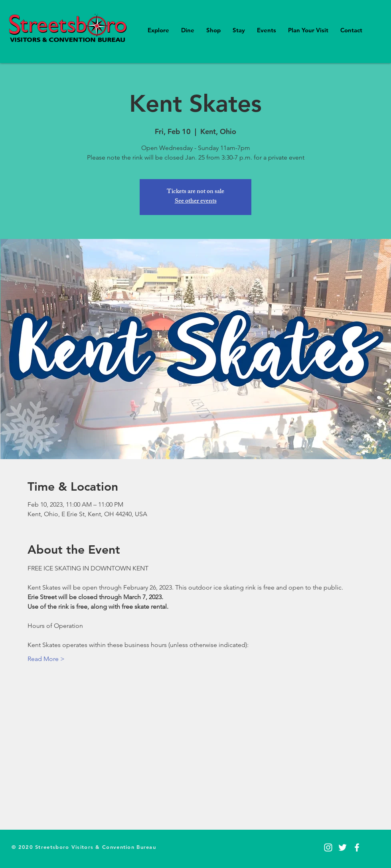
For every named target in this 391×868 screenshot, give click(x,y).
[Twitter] (343, 847)
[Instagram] (328, 847)
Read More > (46, 659)
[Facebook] (357, 847)
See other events (196, 202)
